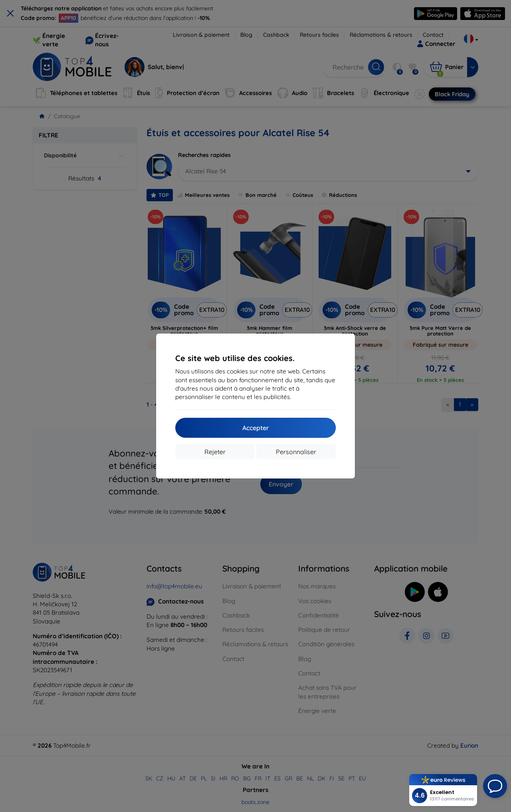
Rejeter (215, 452)
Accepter (256, 428)
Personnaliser (296, 452)
